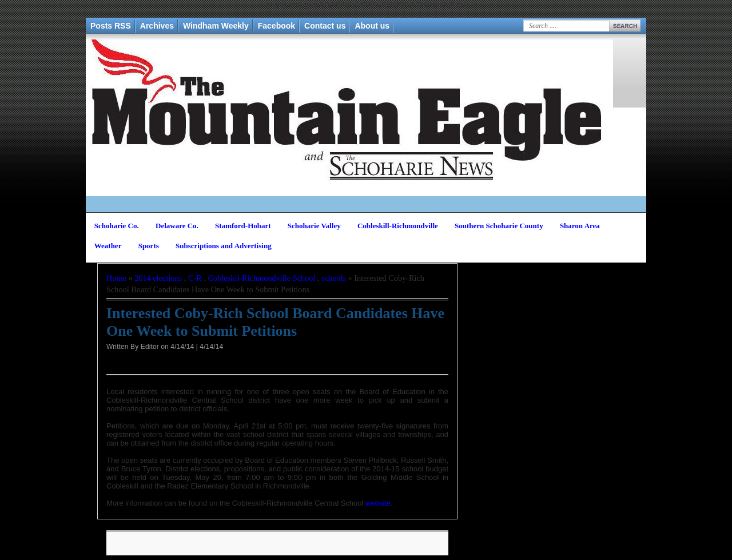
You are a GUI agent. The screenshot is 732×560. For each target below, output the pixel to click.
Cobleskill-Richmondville (398, 226)
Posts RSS (111, 26)
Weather (108, 246)
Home (116, 278)
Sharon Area (580, 226)
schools (334, 278)
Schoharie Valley (314, 226)
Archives (157, 26)
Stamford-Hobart (243, 226)
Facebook (277, 26)
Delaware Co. (177, 226)
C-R (195, 278)
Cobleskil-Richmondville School (262, 278)
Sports (149, 246)
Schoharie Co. (117, 226)
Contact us (325, 26)
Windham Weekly (216, 26)
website (378, 503)
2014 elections (158, 278)
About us (372, 26)
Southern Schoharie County (499, 226)
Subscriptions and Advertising (224, 246)
